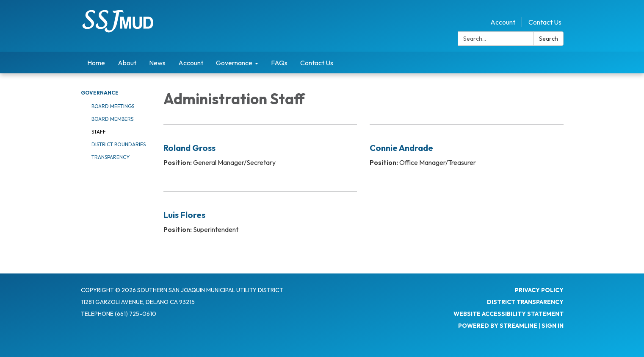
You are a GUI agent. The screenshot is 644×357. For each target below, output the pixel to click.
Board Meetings (113, 106)
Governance (100, 93)
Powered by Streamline (498, 326)
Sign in (553, 326)
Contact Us (545, 22)
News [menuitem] (157, 63)
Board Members (112, 119)
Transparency (111, 157)
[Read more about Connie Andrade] (467, 152)
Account (503, 22)
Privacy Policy (539, 290)
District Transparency (525, 302)
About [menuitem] (127, 63)
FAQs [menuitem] (279, 63)
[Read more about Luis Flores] (260, 219)
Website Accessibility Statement (509, 314)
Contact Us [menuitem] (317, 63)
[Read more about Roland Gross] (260, 152)
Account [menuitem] (191, 63)
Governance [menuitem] (234, 63)
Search (549, 39)
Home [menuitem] (96, 63)
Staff (99, 132)
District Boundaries (119, 144)
